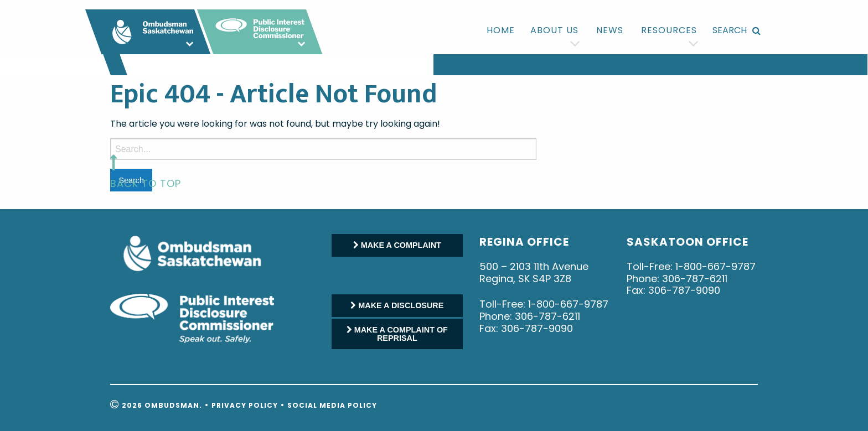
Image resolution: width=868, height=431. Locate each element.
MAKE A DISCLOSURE (397, 305)
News (610, 30)
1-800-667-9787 (568, 304)
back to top (146, 183)
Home (501, 30)
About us (554, 30)
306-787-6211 (547, 316)
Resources (669, 30)
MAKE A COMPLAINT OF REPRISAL (397, 334)
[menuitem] (501, 30)
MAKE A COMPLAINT (397, 245)
